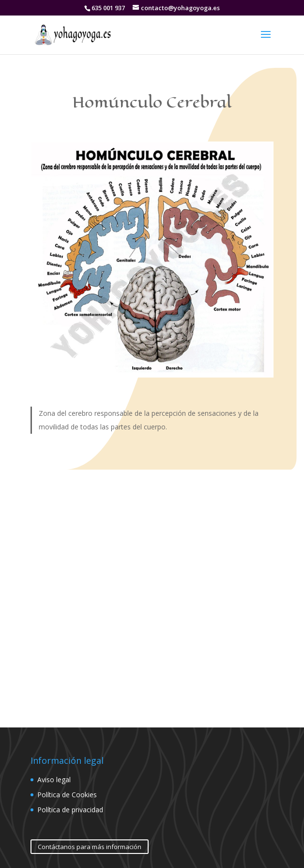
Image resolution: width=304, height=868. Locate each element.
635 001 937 (108, 8)
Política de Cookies (67, 795)
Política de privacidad (70, 810)
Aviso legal (54, 780)
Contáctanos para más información (90, 847)
